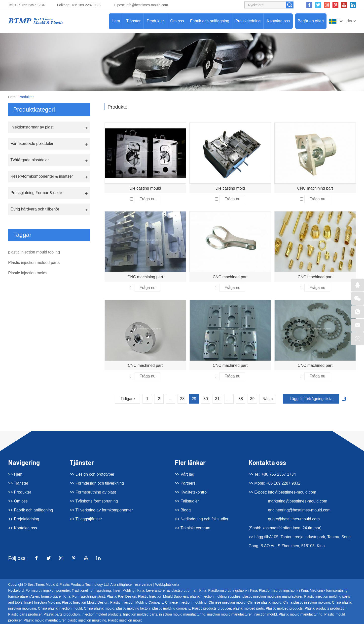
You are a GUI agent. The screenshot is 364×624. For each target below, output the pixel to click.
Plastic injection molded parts (34, 263)
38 (241, 399)
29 (194, 399)
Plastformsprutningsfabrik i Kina (233, 590)
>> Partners (185, 483)
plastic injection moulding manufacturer (272, 596)
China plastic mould (99, 608)
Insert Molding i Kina (128, 590)
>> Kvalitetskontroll (192, 492)
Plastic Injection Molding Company (137, 602)
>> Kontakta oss (23, 528)
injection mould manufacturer (230, 614)
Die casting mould (145, 188)
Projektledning (248, 21)
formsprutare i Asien (24, 596)
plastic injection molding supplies (215, 596)
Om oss (177, 21)
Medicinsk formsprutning (329, 590)
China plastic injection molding (307, 602)
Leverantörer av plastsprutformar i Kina (176, 590)
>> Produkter (20, 492)
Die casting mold (230, 188)
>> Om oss (18, 501)
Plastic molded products (284, 608)
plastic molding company (171, 608)
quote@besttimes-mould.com (294, 519)
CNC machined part (230, 277)
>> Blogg (183, 510)
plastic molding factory (133, 608)
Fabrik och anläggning (210, 21)
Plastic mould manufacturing (301, 614)
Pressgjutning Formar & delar (36, 193)
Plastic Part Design (121, 596)
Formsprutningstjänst (89, 596)
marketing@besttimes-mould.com (298, 501)
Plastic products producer (211, 608)
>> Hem (15, 474)
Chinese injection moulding (186, 602)
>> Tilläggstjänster (86, 519)
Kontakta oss (278, 21)
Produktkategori (34, 109)
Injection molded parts (140, 614)
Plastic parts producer (25, 614)
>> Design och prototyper (92, 474)
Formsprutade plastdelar (32, 144)
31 (217, 399)
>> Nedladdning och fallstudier (202, 519)
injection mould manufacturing (182, 614)
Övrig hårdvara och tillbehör (35, 209)
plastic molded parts (248, 608)
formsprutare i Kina (56, 596)
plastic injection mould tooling (34, 252)
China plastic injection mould (60, 608)
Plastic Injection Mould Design (85, 602)
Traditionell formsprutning (91, 590)
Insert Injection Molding (42, 602)
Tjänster (133, 21)
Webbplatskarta (167, 584)
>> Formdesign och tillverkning (97, 483)
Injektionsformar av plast (32, 127)
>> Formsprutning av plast (93, 492)
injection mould (265, 614)
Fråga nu (147, 199)
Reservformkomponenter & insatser (42, 176)
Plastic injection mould (125, 620)
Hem (116, 21)
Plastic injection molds (28, 273)
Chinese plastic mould (264, 602)
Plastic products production (326, 608)
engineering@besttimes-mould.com (299, 510)
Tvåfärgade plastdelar (30, 160)
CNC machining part (315, 188)
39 (252, 399)
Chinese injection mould (227, 602)
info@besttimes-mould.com (147, 5)
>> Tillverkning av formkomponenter (101, 510)
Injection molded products (102, 614)
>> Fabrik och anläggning (31, 510)
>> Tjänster (18, 483)
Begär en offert (311, 21)
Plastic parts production (62, 614)
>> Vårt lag (184, 474)
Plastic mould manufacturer (45, 620)
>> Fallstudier (187, 501)
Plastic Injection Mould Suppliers (163, 596)
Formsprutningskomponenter (48, 590)
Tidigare (128, 399)
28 (182, 399)
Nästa (268, 399)
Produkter (155, 21)
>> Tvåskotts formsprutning (94, 501)
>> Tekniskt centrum (193, 528)
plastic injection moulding (87, 620)
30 (206, 399)
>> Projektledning (24, 519)
